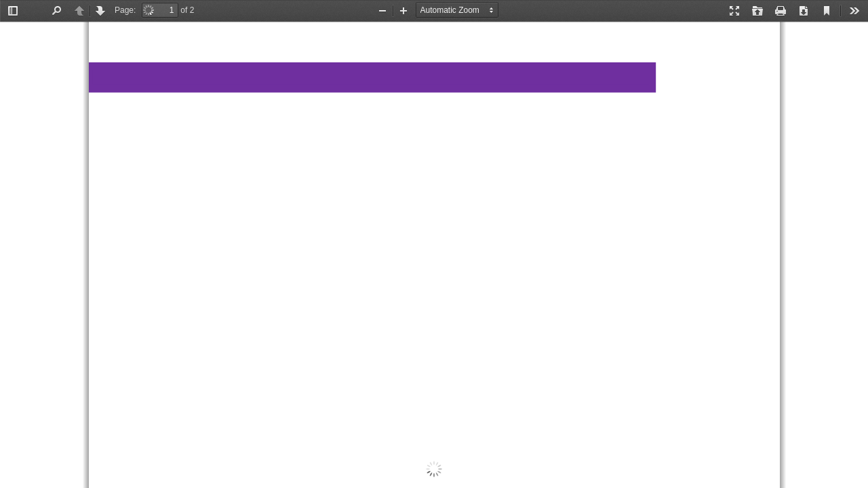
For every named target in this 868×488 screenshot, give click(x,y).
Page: (125, 10)
